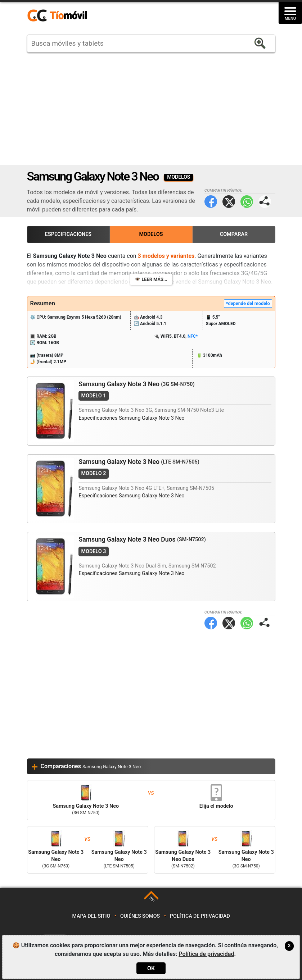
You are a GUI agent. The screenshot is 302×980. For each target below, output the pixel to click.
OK (151, 968)
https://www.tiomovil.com (68, 16)
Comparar (234, 234)
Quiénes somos (140, 916)
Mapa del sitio (91, 916)
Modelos (151, 234)
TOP (152, 900)
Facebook (211, 202)
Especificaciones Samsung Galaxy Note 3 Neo (131, 418)
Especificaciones (68, 234)
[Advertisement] (151, 109)
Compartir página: (265, 202)
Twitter (229, 202)
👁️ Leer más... (151, 279)
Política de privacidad (200, 916)
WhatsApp (247, 202)
